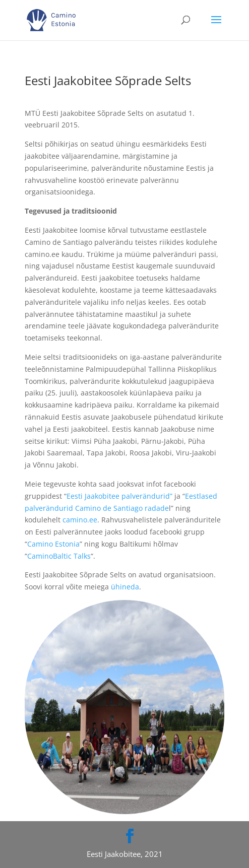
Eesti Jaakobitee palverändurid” (119, 496)
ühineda (125, 587)
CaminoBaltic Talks (59, 556)
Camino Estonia (53, 544)
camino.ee (80, 520)
